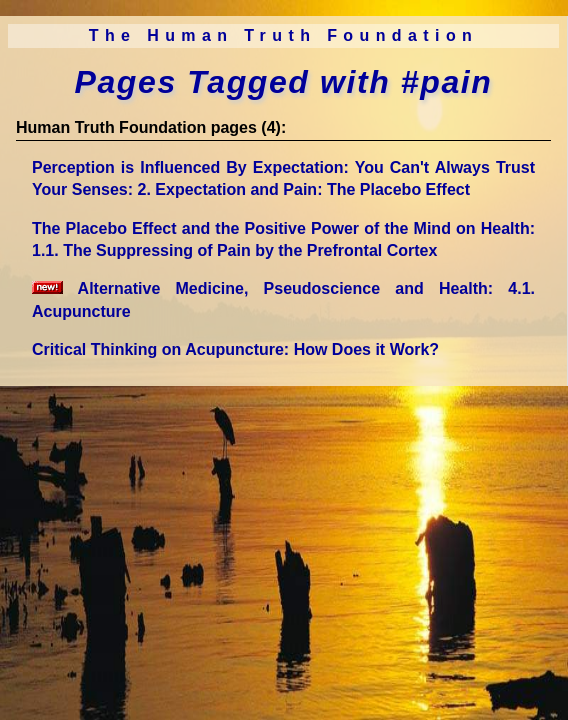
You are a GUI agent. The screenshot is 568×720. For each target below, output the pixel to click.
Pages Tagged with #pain (284, 82)
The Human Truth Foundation (284, 35)
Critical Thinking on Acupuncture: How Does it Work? (235, 349)
